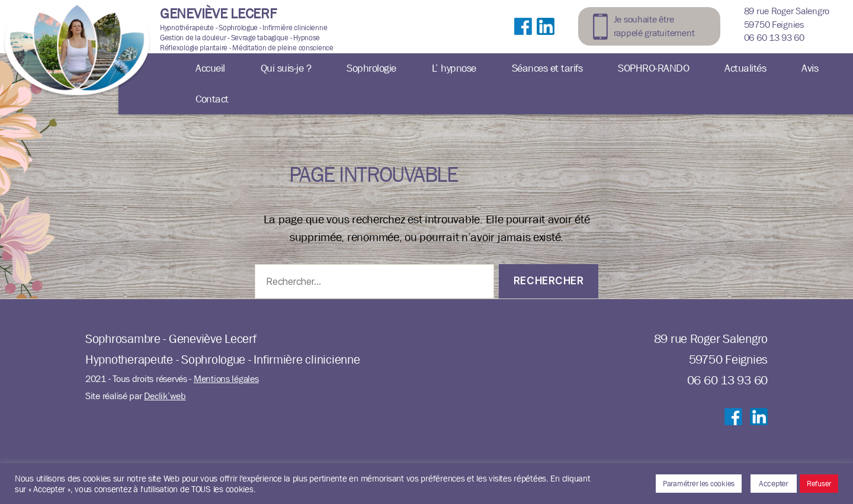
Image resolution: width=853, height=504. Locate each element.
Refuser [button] (819, 484)
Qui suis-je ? (286, 68)
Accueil (210, 68)
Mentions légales (226, 379)
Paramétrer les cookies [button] (699, 484)
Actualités (745, 68)
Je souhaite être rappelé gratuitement (654, 26)
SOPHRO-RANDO (653, 68)
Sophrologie (371, 68)
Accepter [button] (774, 483)
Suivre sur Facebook (523, 38)
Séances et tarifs (547, 68)
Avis (810, 68)
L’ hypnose (454, 68)
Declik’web (165, 396)
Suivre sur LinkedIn (546, 38)
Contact (212, 99)
